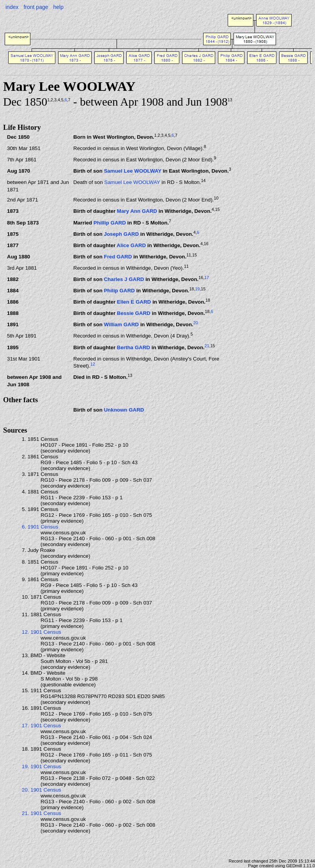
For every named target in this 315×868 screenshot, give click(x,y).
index (12, 7)
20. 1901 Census (42, 790)
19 (197, 289)
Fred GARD (118, 257)
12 (93, 364)
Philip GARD (119, 291)
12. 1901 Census (42, 632)
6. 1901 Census (40, 527)
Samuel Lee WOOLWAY (132, 171)
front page (36, 7)
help (58, 7)
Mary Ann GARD (137, 211)
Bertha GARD (134, 347)
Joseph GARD (121, 234)
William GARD (121, 325)
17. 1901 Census (42, 726)
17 (207, 278)
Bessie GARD (134, 314)
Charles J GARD (124, 279)
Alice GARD (131, 245)
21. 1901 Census (42, 813)
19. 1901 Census (42, 766)
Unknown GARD (124, 410)
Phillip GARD (110, 223)
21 (207, 346)
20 (196, 323)
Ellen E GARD (134, 302)
